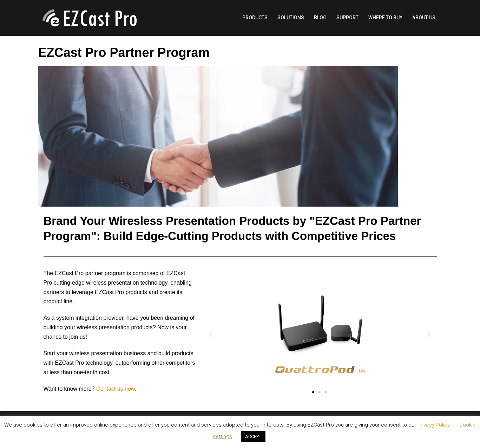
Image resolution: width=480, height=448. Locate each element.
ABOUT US (424, 18)
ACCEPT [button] (253, 437)
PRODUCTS (255, 18)
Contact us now (116, 389)
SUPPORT (347, 18)
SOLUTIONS (291, 18)
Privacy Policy (433, 425)
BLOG (320, 18)
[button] (313, 392)
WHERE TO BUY (385, 18)
